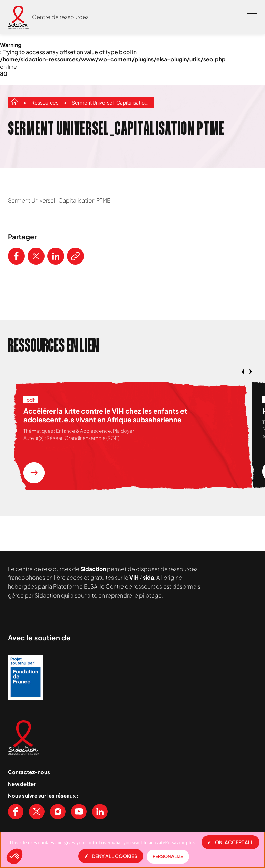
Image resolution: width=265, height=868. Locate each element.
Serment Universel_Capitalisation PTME (111, 102)
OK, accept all (230, 842)
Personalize (168, 856)
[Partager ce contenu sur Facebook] (16, 256)
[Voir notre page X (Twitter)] (37, 812)
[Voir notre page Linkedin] (100, 812)
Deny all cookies (111, 856)
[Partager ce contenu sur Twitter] (36, 256)
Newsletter (22, 784)
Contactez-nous (29, 772)
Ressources (45, 102)
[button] (14, 856)
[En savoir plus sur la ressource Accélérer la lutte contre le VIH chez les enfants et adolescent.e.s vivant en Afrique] (34, 473)
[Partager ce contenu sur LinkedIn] (56, 256)
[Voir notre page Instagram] (58, 812)
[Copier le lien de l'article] (75, 256)
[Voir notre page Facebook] (16, 812)
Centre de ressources (60, 17)
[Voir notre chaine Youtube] (79, 812)
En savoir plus (180, 842)
